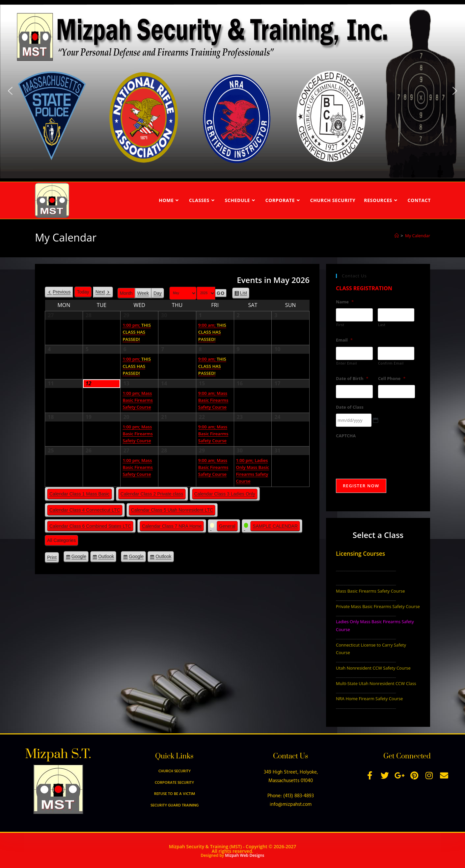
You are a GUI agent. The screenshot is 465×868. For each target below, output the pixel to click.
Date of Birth (352, 379)
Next (100, 292)
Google (79, 558)
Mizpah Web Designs (245, 855)
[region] (232, 91)
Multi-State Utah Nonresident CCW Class (376, 683)
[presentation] (386, 455)
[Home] (397, 236)
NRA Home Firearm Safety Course (369, 699)
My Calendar (418, 236)
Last (382, 325)
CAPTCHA (346, 436)
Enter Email (347, 363)
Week (143, 293)
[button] (10, 91)
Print (53, 558)
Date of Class (350, 407)
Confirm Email (391, 363)
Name (345, 302)
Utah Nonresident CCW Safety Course (373, 668)
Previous (62, 292)
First (340, 325)
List (244, 294)
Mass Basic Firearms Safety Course (370, 591)
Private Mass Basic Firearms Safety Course (378, 606)
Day (158, 293)
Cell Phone (392, 379)
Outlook (106, 558)
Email (344, 340)
